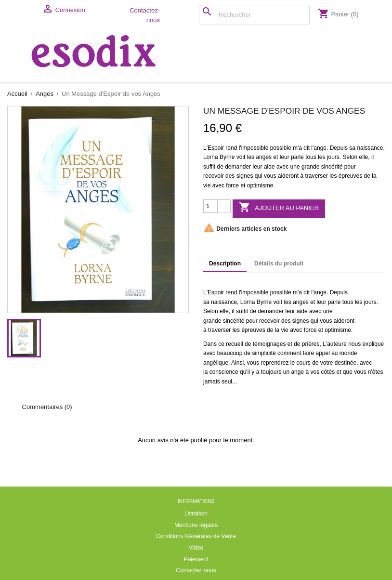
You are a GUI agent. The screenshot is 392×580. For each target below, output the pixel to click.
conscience (224, 372)
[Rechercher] (254, 15)
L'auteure (335, 344)
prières (311, 344)
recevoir (214, 176)
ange (320, 148)
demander (238, 167)
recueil (234, 344)
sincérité (332, 167)
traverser (316, 176)
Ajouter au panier (279, 208)
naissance (370, 148)
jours (333, 157)
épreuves (350, 176)
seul (227, 382)
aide (269, 167)
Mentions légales (196, 525)
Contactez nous (196, 570)
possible (281, 148)
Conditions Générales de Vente (196, 536)
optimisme (260, 185)
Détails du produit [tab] (279, 264)
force (232, 185)
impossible (255, 148)
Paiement (196, 559)
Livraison (196, 514)
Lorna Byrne (219, 157)
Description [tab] (225, 264)
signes (245, 176)
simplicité (264, 353)
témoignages (269, 344)
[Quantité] (210, 206)
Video (196, 548)
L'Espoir (214, 148)
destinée (346, 363)
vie (207, 185)
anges (264, 157)
